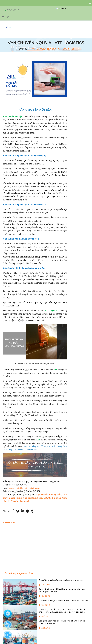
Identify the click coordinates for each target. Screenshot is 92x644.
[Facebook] (13, 511)
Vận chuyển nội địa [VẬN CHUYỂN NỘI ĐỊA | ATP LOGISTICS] (33, 498)
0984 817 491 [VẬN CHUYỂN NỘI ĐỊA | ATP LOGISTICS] (13, 10)
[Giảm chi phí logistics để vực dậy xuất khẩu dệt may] (46, 604)
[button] (61, 9)
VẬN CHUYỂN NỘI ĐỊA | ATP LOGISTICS (53, 49)
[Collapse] (89, 3)
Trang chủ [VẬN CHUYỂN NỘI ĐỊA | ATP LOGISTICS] (22, 49)
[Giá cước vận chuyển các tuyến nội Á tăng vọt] (46, 583)
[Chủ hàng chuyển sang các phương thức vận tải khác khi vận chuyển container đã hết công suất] (46, 614)
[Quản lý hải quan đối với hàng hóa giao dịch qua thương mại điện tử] (46, 594)
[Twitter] (18, 511)
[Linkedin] (23, 511)
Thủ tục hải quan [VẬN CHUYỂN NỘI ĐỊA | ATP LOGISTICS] (52, 498)
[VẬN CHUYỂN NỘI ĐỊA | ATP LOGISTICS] (27, 511)
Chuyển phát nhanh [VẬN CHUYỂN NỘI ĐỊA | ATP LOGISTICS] (20, 501)
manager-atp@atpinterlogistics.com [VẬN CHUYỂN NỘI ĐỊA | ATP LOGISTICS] (25, 488)
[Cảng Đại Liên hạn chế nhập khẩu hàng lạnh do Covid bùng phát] (46, 625)
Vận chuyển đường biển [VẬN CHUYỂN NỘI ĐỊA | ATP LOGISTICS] (49, 495)
